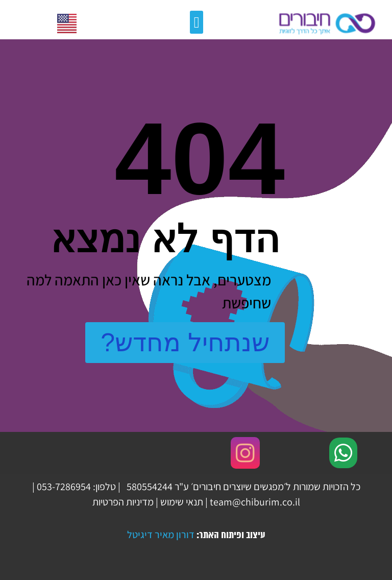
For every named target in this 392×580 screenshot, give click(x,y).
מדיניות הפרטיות (123, 502)
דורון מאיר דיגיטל (161, 535)
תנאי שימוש (182, 502)
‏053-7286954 (64, 487)
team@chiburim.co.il (255, 502)
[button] (197, 22)
